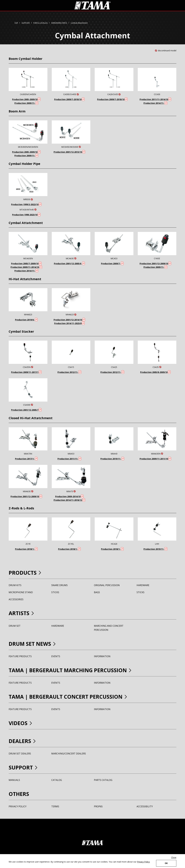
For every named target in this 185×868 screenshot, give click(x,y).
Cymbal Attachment (79, 23)
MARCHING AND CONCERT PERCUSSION (109, 628)
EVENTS (56, 656)
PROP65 (98, 806)
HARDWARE (143, 585)
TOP (16, 23)
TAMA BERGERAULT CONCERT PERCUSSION (66, 697)
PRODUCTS (23, 573)
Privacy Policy (143, 862)
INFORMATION (102, 656)
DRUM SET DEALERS (20, 754)
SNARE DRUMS (59, 585)
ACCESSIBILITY (145, 806)
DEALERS (20, 741)
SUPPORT (26, 23)
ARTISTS (19, 613)
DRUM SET (15, 626)
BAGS (97, 592)
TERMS (55, 806)
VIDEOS (18, 723)
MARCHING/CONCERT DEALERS (69, 754)
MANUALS (14, 780)
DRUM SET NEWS (30, 644)
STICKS (55, 592)
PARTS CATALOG (41, 23)
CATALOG (57, 780)
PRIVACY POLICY (18, 806)
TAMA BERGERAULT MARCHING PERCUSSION (68, 670)
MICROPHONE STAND (21, 592)
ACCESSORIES (16, 599)
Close (174, 857)
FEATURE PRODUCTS (20, 656)
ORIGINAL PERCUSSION (107, 585)
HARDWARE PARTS (59, 23)
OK (166, 863)
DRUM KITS (15, 585)
